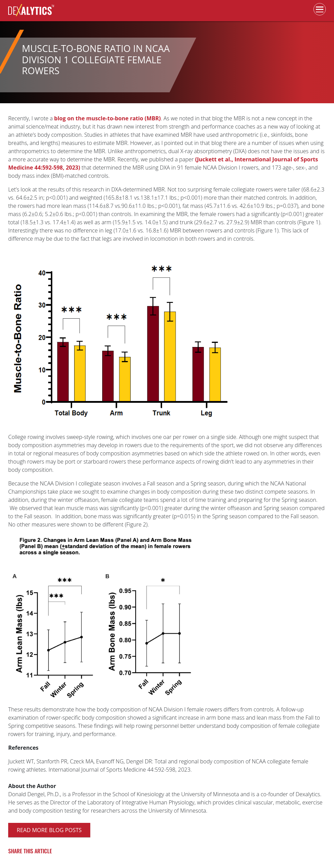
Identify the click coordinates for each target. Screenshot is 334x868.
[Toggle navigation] (320, 9)
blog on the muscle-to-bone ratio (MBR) (107, 118)
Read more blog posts (49, 830)
